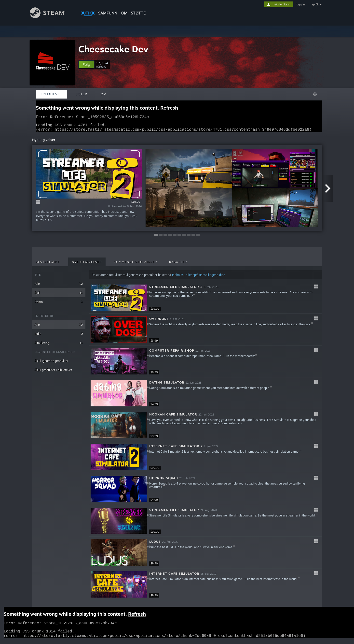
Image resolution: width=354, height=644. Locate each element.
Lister (81, 94)
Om (124, 13)
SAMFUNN (108, 13)
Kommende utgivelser (136, 265)
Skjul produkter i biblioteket (53, 373)
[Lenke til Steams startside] (51, 17)
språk (315, 4)
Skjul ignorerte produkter (51, 364)
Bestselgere (48, 265)
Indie (59, 337)
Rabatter (178, 265)
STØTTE (138, 13)
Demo (59, 305)
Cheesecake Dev (113, 49)
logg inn (301, 4)
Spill (59, 296)
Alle (59, 287)
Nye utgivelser (87, 265)
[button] (86, 65)
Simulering (59, 346)
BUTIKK (88, 13)
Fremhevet (51, 94)
